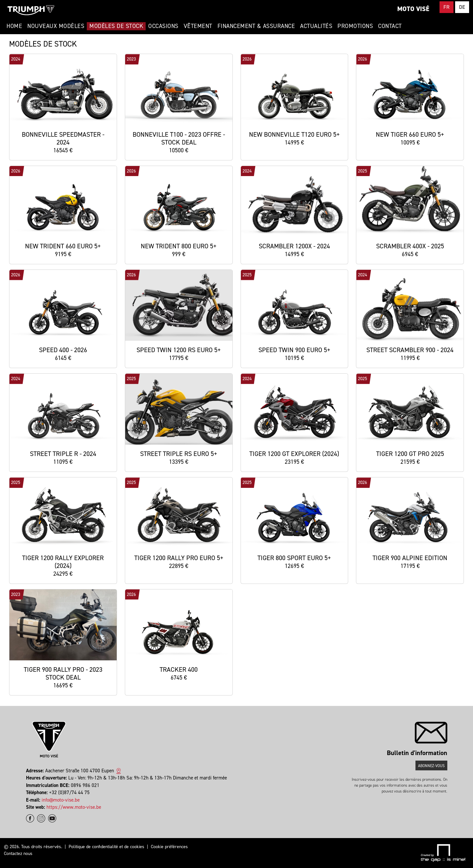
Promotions (355, 26)
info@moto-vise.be (61, 800)
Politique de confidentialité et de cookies (106, 847)
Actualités (316, 26)
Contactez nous (18, 854)
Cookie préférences (169, 847)
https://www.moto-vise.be (74, 807)
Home (14, 26)
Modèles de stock (116, 26)
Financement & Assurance (256, 26)
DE (462, 7)
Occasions (163, 26)
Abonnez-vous (431, 766)
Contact (390, 26)
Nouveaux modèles (56, 26)
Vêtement (198, 26)
